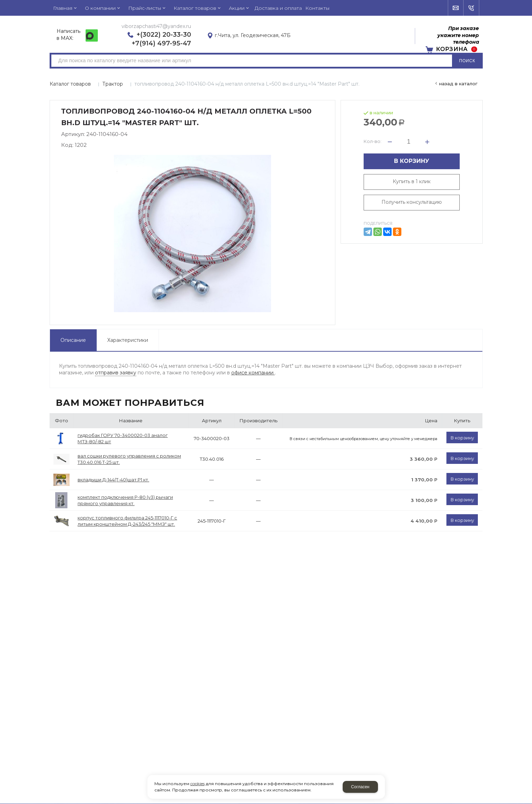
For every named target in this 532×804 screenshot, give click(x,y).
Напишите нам (456, 8)
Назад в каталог (458, 84)
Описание (73, 340)
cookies (198, 784)
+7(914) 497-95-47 (161, 43)
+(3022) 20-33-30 (164, 35)
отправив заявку (116, 373)
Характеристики (128, 340)
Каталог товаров (70, 84)
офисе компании (253, 373)
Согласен (360, 787)
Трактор (113, 84)
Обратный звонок (471, 8)
